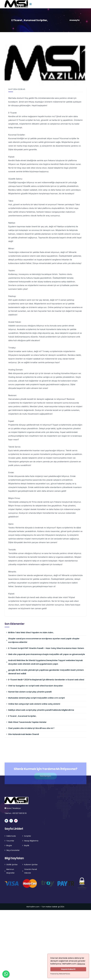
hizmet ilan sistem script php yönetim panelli (30, 692)
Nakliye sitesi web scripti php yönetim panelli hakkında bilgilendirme (41, 710)
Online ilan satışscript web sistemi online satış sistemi (34, 704)
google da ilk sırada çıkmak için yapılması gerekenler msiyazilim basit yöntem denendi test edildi (46, 672)
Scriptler (28, 836)
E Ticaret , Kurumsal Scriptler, (22, 716)
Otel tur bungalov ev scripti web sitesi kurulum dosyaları (36, 686)
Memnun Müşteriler (10, 871)
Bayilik (27, 846)
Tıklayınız (81, 964)
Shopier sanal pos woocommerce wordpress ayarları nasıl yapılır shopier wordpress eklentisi (44, 640)
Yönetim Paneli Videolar (31, 871)
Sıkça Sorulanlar (13, 850)
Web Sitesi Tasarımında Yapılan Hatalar (27, 722)
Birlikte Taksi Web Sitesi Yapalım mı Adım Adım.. (31, 633)
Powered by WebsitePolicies (60, 974)
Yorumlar (10, 841)
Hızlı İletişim (45, 777)
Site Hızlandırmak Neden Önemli (24, 734)
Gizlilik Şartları (12, 865)
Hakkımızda (11, 836)
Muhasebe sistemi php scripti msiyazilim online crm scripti (36, 698)
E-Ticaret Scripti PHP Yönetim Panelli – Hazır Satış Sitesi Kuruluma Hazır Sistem (46, 648)
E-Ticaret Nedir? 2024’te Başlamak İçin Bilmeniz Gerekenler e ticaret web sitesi (46, 680)
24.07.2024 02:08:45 (17, 89)
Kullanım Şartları (31, 865)
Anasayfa (74, 20)
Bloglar (9, 846)
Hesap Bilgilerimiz (31, 841)
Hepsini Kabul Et (68, 969)
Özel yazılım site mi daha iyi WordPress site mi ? (31, 728)
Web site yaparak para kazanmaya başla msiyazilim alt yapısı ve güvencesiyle (47, 654)
